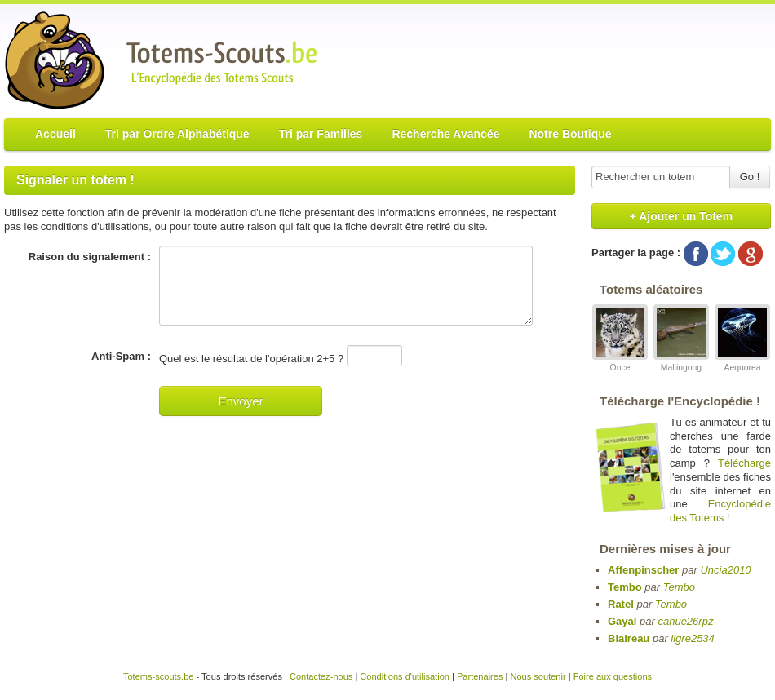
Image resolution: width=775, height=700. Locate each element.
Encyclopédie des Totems (720, 511)
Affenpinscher (643, 570)
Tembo (625, 587)
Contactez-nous (321, 676)
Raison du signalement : (90, 257)
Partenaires (480, 676)
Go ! (750, 177)
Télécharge (744, 463)
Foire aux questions (613, 676)
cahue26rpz (685, 621)
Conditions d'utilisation (405, 676)
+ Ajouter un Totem (681, 216)
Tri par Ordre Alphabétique (177, 134)
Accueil (55, 134)
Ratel (621, 604)
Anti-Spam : (121, 356)
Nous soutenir (538, 676)
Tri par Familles (321, 134)
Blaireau (629, 638)
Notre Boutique (570, 134)
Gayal (622, 621)
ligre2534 (693, 638)
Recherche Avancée (445, 134)
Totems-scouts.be (159, 676)
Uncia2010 (725, 570)
